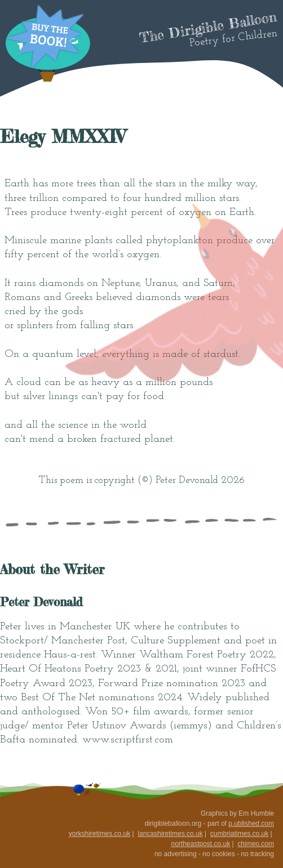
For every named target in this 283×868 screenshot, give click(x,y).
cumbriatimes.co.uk (239, 834)
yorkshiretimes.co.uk (100, 834)
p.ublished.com (251, 824)
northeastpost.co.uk (200, 844)
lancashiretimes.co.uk (170, 834)
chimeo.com (256, 844)
